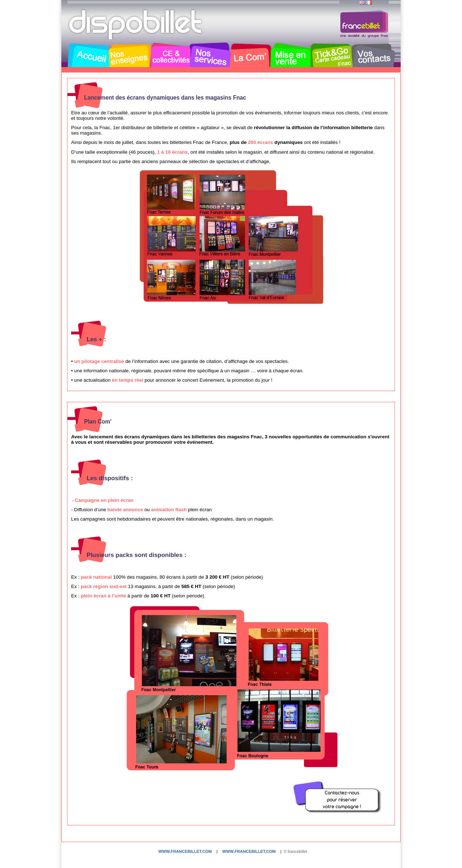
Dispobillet (136, 25)
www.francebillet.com (185, 851)
